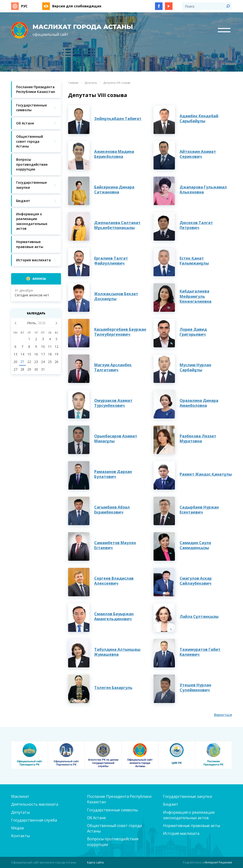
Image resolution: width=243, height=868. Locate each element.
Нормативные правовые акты (192, 826)
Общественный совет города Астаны (114, 828)
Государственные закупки (187, 796)
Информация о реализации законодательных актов (189, 815)
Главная (73, 83)
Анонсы (39, 279)
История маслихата (181, 833)
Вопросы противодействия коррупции (113, 842)
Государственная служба (34, 820)
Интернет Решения (218, 862)
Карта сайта (95, 862)
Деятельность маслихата (35, 804)
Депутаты (91, 83)
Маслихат (20, 796)
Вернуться (223, 715)
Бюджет (171, 804)
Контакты (20, 836)
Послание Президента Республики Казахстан (119, 799)
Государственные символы (112, 810)
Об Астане (96, 818)
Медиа (17, 828)
